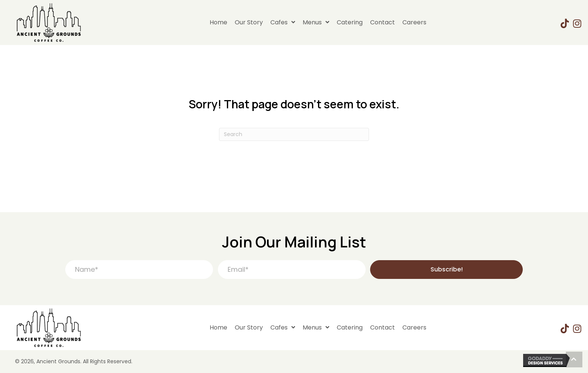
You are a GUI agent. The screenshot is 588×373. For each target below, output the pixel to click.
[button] (446, 270)
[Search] (294, 134)
